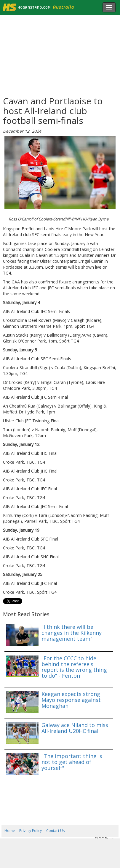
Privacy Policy (31, 831)
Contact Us (55, 831)
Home (10, 831)
